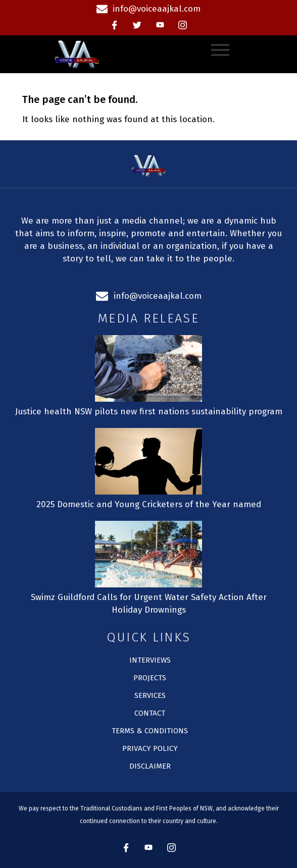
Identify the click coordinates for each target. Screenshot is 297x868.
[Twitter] (137, 25)
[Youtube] (160, 25)
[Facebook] (115, 25)
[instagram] (183, 25)
